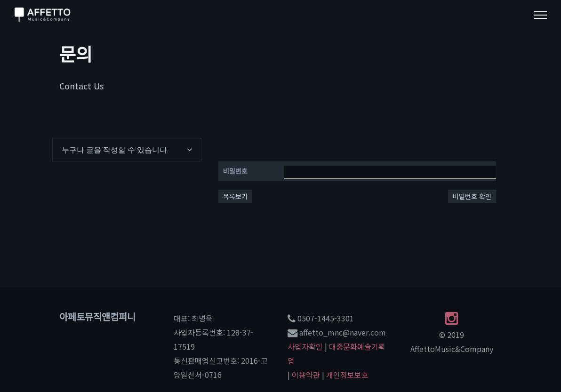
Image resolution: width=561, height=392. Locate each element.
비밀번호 (235, 171)
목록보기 (235, 196)
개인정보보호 (347, 375)
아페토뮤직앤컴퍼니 (97, 316)
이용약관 (306, 375)
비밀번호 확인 (472, 196)
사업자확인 (305, 346)
